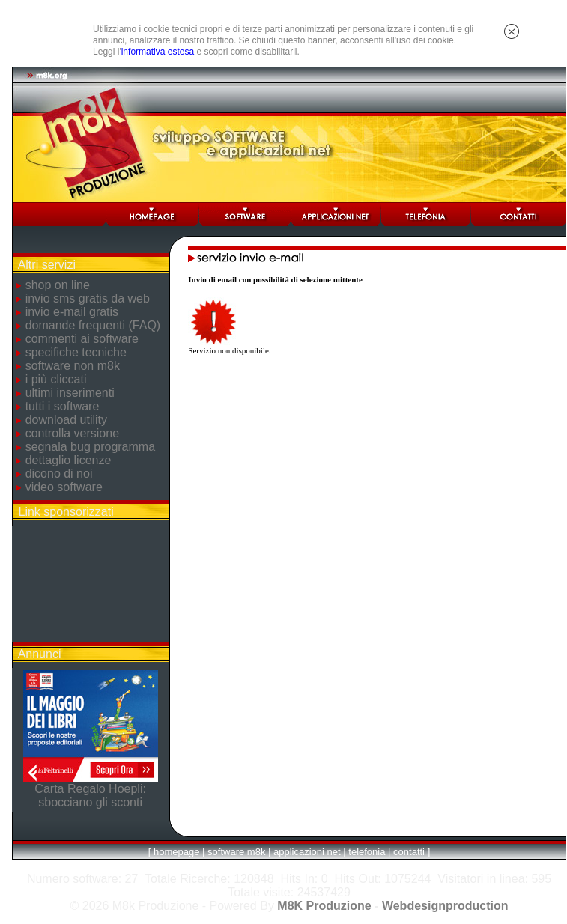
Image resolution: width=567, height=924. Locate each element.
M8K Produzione (324, 906)
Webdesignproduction (445, 906)
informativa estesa (158, 52)
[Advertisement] (91, 584)
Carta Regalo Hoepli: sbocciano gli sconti (90, 796)
